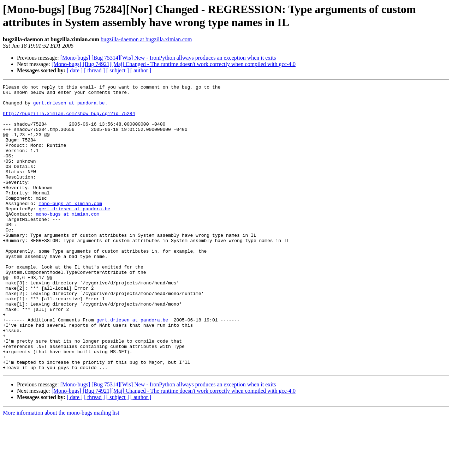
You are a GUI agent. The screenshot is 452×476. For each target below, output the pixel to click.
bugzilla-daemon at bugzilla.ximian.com (146, 39)
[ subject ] (118, 70)
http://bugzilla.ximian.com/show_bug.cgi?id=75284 (69, 120)
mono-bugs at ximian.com (70, 228)
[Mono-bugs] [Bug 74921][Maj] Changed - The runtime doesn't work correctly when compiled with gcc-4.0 (174, 64)
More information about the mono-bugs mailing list (61, 470)
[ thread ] (94, 70)
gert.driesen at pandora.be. (70, 107)
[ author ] (141, 70)
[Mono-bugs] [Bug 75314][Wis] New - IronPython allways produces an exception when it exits (168, 58)
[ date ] (75, 70)
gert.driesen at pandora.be (74, 234)
